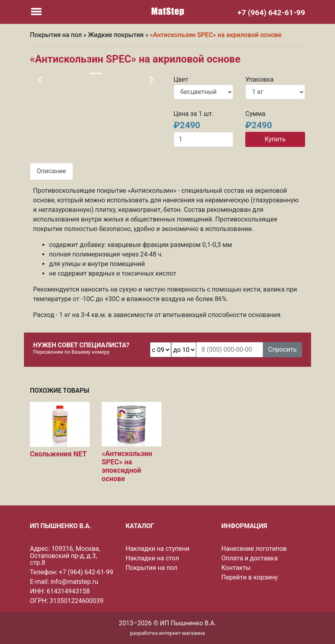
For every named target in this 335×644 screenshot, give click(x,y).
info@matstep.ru (74, 582)
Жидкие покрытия (116, 35)
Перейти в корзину (249, 577)
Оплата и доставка (249, 558)
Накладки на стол (152, 558)
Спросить (282, 349)
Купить (275, 139)
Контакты (236, 568)
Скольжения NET (58, 454)
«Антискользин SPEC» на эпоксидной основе (127, 466)
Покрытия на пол (56, 35)
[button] (40, 80)
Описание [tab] (51, 171)
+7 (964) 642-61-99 (86, 572)
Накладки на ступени (158, 549)
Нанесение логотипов (254, 549)
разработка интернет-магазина (167, 633)
